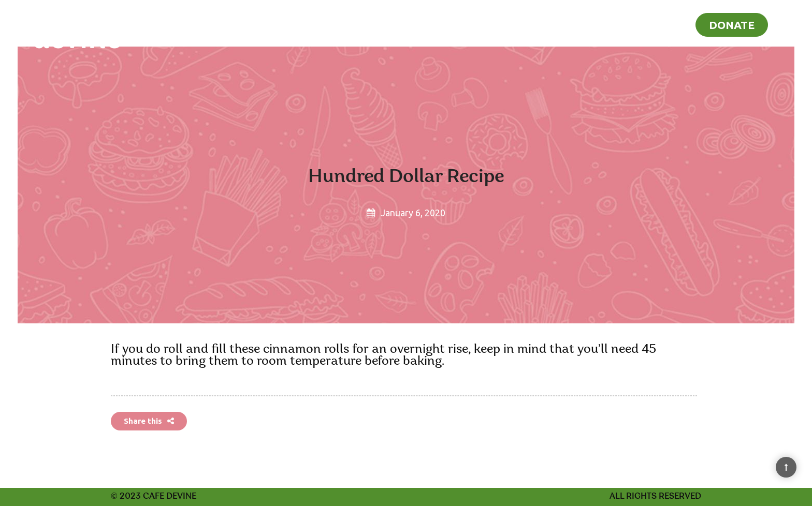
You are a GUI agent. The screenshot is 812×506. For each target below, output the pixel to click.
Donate (732, 25)
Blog (666, 24)
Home (559, 24)
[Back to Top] (786, 467)
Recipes (614, 24)
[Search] (790, 23)
